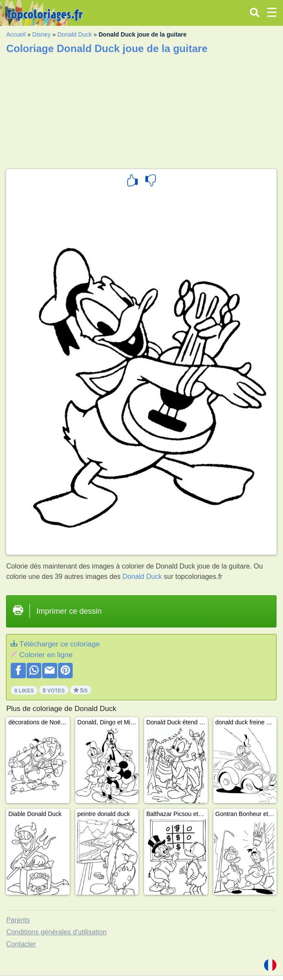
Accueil (16, 34)
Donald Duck (74, 34)
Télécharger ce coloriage (60, 644)
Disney (42, 34)
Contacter (21, 944)
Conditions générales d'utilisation (56, 932)
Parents (18, 920)
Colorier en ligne (46, 655)
